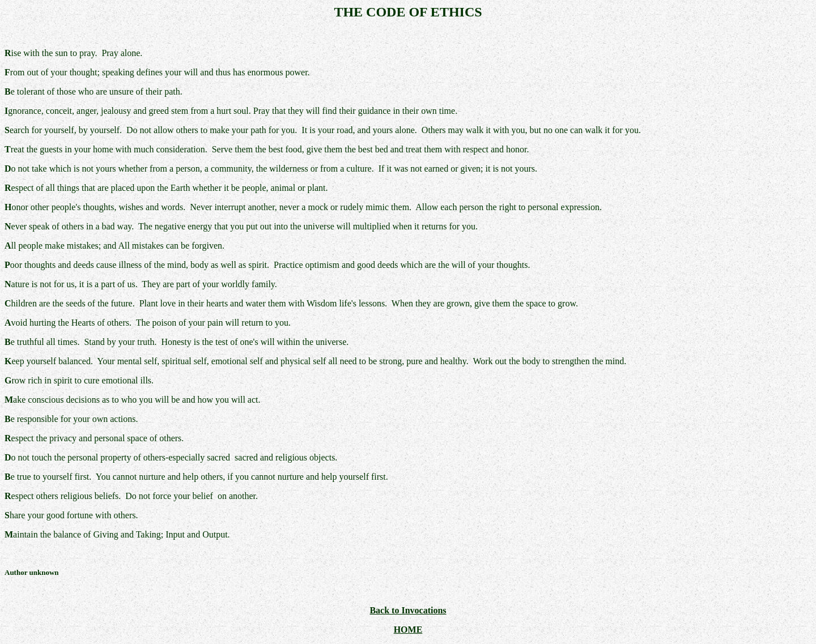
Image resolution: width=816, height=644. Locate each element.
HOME (408, 630)
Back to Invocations (408, 610)
